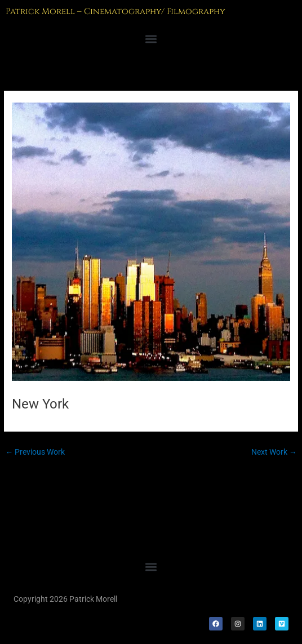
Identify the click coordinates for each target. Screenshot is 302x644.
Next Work (274, 452)
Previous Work (35, 452)
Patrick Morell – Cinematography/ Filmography (116, 12)
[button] (151, 39)
